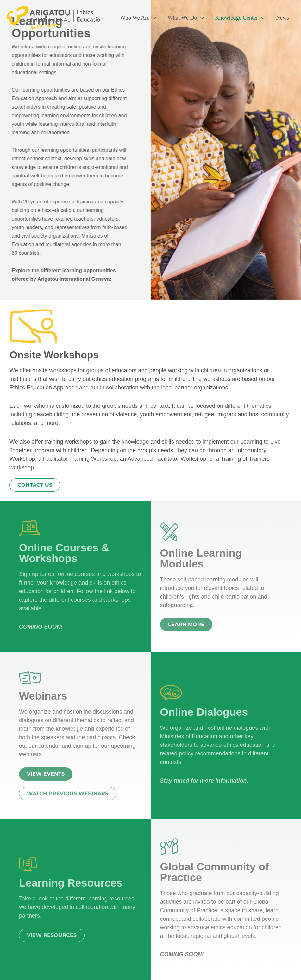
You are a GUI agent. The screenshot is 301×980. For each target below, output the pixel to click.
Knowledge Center (237, 18)
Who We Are (135, 18)
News (282, 18)
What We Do (182, 18)
